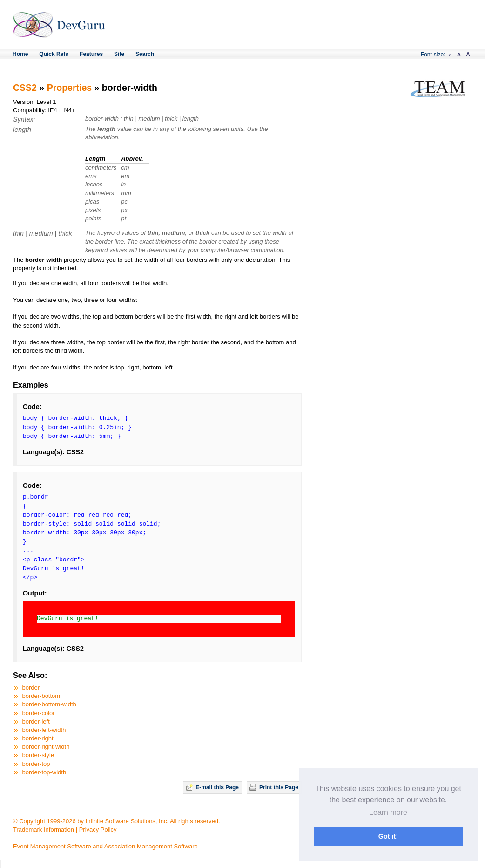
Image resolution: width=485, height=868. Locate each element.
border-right (38, 738)
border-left (36, 721)
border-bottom (41, 696)
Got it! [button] (388, 836)
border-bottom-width (49, 704)
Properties (69, 88)
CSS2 (25, 88)
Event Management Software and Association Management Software (105, 846)
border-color (39, 713)
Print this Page (279, 787)
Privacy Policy (98, 830)
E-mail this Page (217, 787)
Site (119, 54)
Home (20, 54)
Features (91, 54)
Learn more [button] (388, 812)
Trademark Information (44, 830)
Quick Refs (54, 54)
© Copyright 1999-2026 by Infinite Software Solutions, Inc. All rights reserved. (117, 821)
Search (145, 54)
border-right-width (46, 747)
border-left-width (44, 730)
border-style (38, 755)
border (31, 687)
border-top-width (44, 772)
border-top (36, 764)
